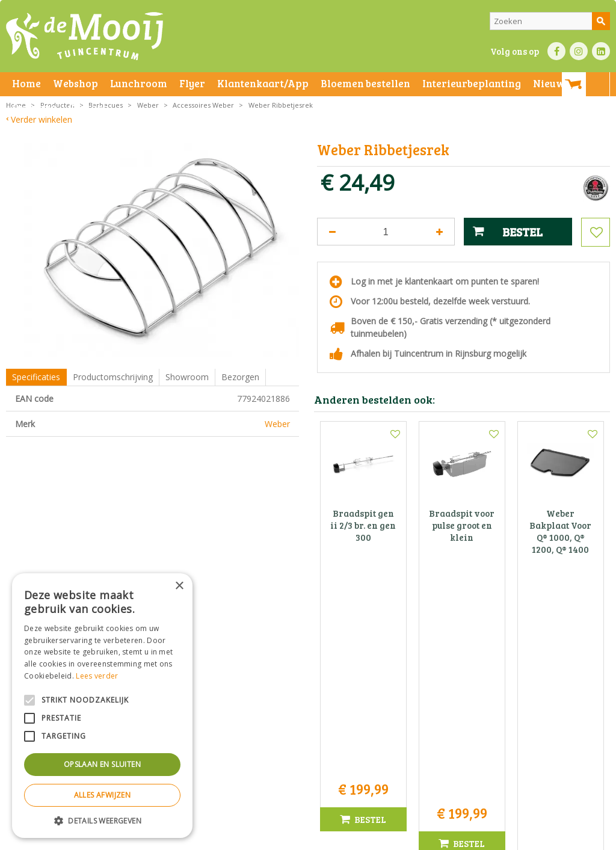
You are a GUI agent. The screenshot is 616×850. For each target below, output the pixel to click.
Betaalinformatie (334, 838)
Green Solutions (421, 838)
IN (579, 51)
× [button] (179, 586)
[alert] (102, 706)
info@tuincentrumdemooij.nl (312, 732)
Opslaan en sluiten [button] (102, 764)
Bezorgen (240, 377)
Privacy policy (390, 838)
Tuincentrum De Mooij (308, 681)
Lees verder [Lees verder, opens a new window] (97, 676)
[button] (102, 820)
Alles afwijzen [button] (103, 795)
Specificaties (36, 377)
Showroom (187, 377)
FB (556, 51)
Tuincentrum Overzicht (494, 838)
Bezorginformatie (272, 838)
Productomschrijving (113, 377)
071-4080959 (312, 719)
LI (601, 51)
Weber (277, 424)
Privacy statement (207, 838)
